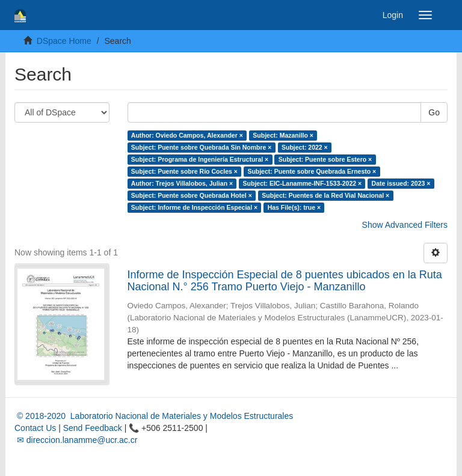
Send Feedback (93, 428)
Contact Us (35, 428)
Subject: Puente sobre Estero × (325, 159)
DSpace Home (64, 41)
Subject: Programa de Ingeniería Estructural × (200, 159)
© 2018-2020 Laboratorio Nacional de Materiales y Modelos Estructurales (154, 416)
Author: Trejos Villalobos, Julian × (182, 183)
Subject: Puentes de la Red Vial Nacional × (325, 195)
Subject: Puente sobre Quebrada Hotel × (192, 195)
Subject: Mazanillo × (283, 135)
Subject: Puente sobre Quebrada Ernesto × (312, 171)
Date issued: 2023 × (401, 183)
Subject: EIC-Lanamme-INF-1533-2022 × (303, 183)
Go (434, 112)
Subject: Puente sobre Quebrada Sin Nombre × (202, 147)
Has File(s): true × (294, 207)
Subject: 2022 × (305, 147)
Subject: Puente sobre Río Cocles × (184, 171)
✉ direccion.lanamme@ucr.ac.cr (76, 440)
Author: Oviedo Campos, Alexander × (187, 135)
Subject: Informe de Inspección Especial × (194, 207)
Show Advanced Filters (405, 225)
